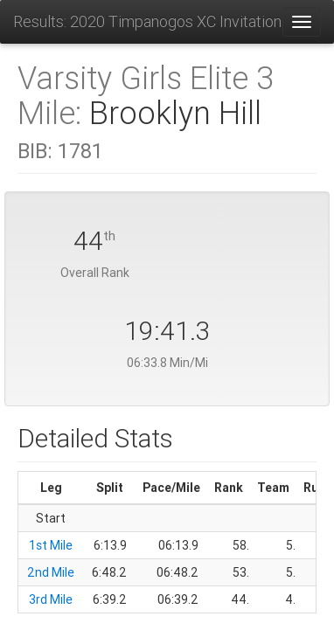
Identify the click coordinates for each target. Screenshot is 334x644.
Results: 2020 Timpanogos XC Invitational (147, 21)
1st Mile (51, 545)
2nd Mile (51, 572)
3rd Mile (51, 599)
